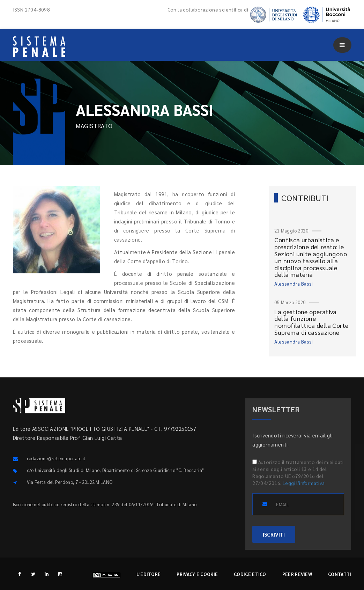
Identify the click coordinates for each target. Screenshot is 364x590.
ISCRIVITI (274, 534)
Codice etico (250, 574)
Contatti (340, 574)
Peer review (297, 574)
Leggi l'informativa (304, 483)
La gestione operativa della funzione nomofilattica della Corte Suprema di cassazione (311, 322)
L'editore (149, 574)
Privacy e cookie (197, 574)
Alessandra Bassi (294, 283)
